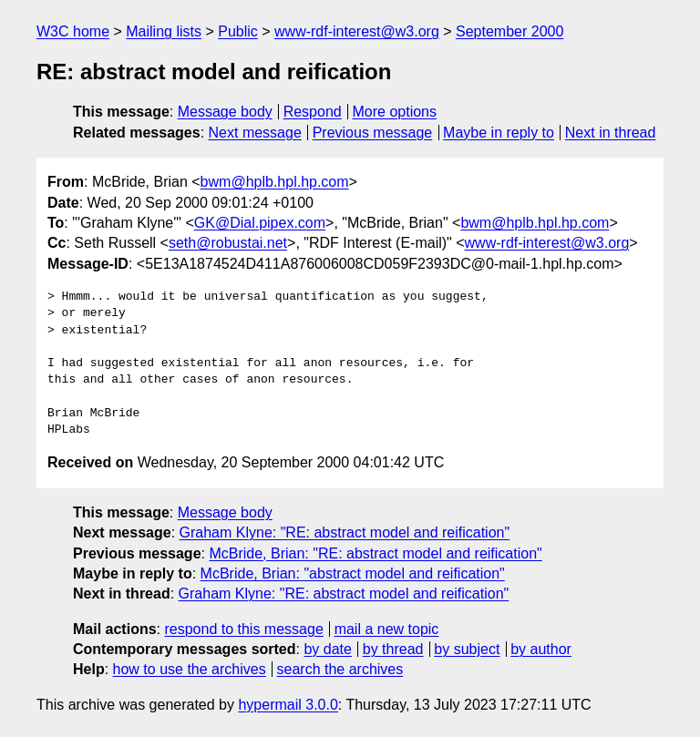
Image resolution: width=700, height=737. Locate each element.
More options (395, 112)
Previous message (373, 133)
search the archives (340, 669)
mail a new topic (387, 629)
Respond (313, 112)
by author (541, 649)
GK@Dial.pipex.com (260, 223)
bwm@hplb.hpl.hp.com (275, 182)
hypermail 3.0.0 (288, 705)
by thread (393, 649)
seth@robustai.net (228, 243)
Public (238, 31)
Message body (225, 112)
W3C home (73, 31)
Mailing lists (164, 31)
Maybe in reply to (499, 133)
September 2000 (510, 31)
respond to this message (243, 629)
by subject (467, 649)
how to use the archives (190, 669)
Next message (255, 133)
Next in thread (611, 133)
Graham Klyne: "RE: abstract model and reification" (345, 532)
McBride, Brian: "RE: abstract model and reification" (375, 553)
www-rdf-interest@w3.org (357, 31)
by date (327, 649)
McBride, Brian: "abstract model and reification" (353, 573)
